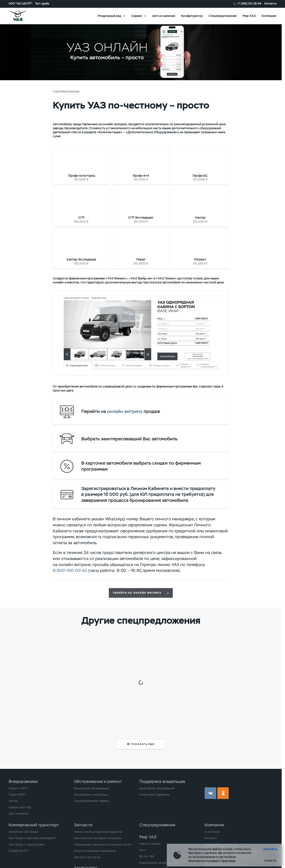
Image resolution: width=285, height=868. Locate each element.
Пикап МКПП (17, 795)
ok (223, 793)
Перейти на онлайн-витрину (137, 593)
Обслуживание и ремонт (98, 781)
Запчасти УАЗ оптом (87, 857)
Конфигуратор (192, 16)
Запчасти (83, 825)
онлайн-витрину (125, 411)
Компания (269, 16)
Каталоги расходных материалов (95, 851)
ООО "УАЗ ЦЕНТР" (20, 4)
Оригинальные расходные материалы (98, 838)
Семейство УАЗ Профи (23, 832)
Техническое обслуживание (92, 788)
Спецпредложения (223, 16)
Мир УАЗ (249, 16)
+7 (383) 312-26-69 (249, 4)
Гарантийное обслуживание (157, 788)
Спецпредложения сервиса (91, 801)
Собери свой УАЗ (20, 807)
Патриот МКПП (18, 788)
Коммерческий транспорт (34, 825)
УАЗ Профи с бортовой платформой (32, 838)
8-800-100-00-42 (70, 570)
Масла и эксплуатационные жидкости (98, 832)
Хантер (13, 801)
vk (210, 793)
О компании (212, 832)
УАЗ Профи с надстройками (26, 845)
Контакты (270, 4)
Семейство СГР (19, 851)
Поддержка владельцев (162, 781)
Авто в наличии (164, 16)
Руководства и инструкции (91, 795)
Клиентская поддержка (154, 795)
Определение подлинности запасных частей (103, 845)
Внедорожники (23, 781)
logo (22, 16)
